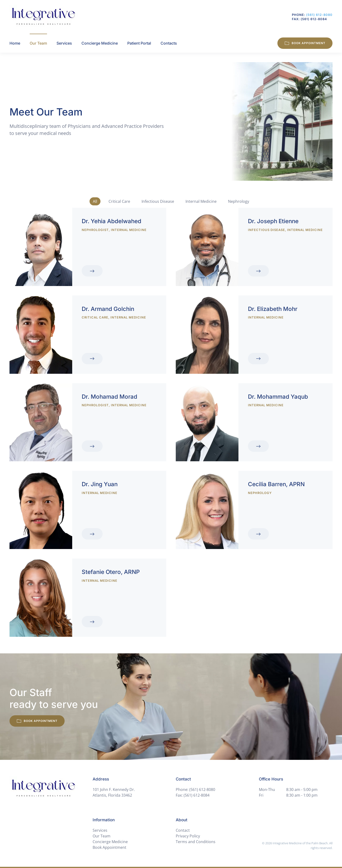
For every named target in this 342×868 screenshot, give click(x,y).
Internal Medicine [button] (201, 201)
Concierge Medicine (100, 43)
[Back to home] (44, 17)
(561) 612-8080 (319, 15)
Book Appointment (305, 43)
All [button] (95, 201)
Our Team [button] (38, 43)
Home (15, 43)
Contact (183, 830)
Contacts (169, 43)
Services (64, 43)
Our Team (102, 836)
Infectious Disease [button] (158, 201)
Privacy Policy (188, 836)
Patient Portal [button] (139, 43)
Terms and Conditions (196, 842)
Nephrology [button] (239, 201)
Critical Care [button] (119, 201)
